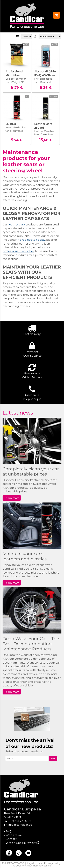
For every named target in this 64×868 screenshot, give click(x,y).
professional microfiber (18, 251)
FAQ (8, 831)
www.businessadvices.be (36, 866)
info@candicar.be (20, 825)
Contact (11, 839)
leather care (17, 225)
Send (53, 759)
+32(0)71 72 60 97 (20, 821)
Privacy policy (52, 863)
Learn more (12, 498)
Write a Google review (21, 843)
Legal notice (35, 863)
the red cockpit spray (31, 240)
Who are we (14, 835)
